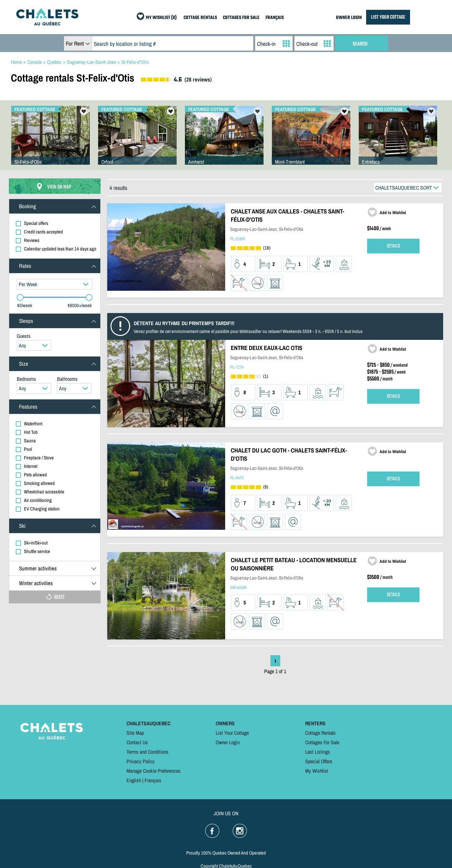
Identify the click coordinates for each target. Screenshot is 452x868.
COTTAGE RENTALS (200, 18)
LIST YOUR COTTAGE (388, 17)
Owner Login (228, 742)
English (134, 780)
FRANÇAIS (275, 18)
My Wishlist (317, 771)
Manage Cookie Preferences (154, 771)
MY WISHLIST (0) (161, 18)
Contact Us (137, 742)
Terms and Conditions (147, 752)
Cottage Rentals (320, 733)
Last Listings (318, 752)
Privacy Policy (141, 761)
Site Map (135, 733)
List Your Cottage (232, 733)
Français (153, 780)
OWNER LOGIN (349, 18)
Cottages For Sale (322, 742)
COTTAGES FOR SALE (241, 18)
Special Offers (319, 761)
